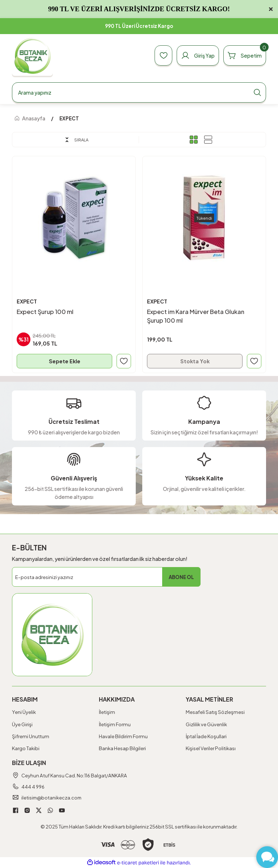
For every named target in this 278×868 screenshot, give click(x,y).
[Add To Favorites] (124, 361)
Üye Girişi (22, 724)
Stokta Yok (195, 361)
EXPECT (69, 118)
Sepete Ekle (65, 361)
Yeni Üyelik (24, 712)
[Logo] (32, 56)
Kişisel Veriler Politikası (211, 748)
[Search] (139, 92)
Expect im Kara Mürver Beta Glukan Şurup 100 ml (196, 316)
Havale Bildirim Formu (123, 736)
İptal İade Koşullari (206, 736)
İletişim (107, 712)
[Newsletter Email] (106, 577)
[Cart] (244, 55)
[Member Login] (197, 55)
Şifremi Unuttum (31, 736)
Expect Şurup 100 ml (45, 312)
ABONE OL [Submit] (181, 577)
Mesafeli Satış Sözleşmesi (215, 712)
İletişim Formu (115, 724)
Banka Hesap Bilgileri (122, 748)
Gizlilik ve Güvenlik (206, 724)
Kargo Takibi (26, 748)
